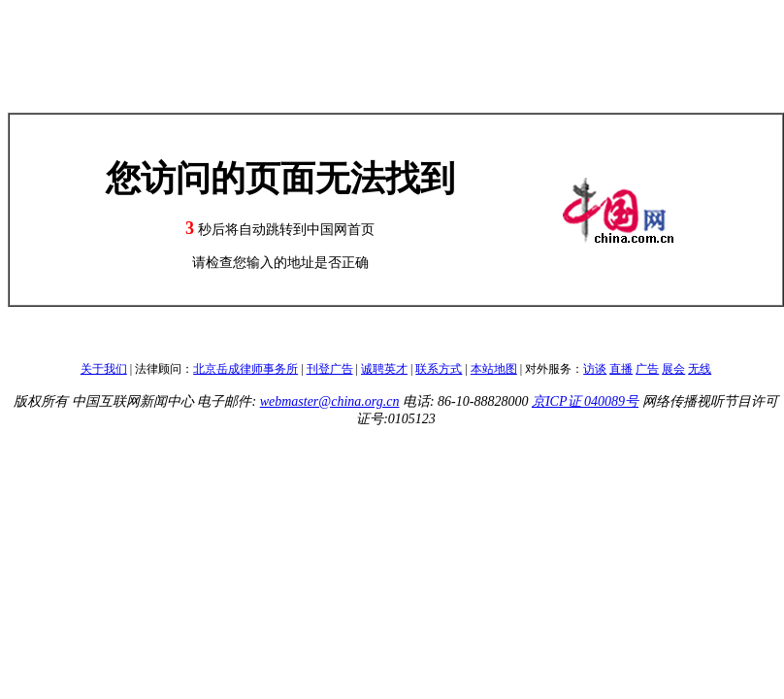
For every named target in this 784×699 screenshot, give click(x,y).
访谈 (595, 369)
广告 (647, 369)
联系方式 (439, 369)
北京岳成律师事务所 (245, 369)
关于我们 (104, 369)
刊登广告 (330, 369)
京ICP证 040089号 (585, 401)
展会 (673, 369)
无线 (700, 369)
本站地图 (494, 369)
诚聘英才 (384, 369)
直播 (621, 369)
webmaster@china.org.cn (330, 401)
